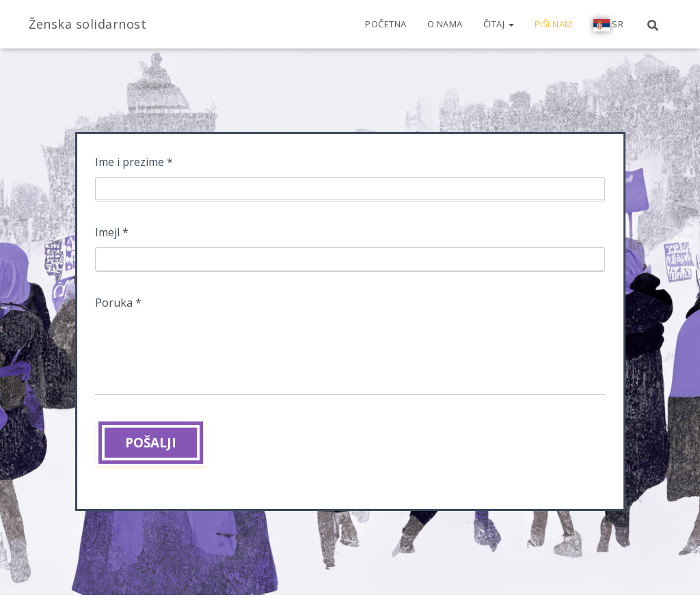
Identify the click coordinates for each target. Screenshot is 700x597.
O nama (445, 24)
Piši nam (554, 24)
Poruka (118, 306)
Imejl (112, 236)
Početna (386, 24)
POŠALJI (151, 443)
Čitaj (499, 24)
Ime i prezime (134, 165)
